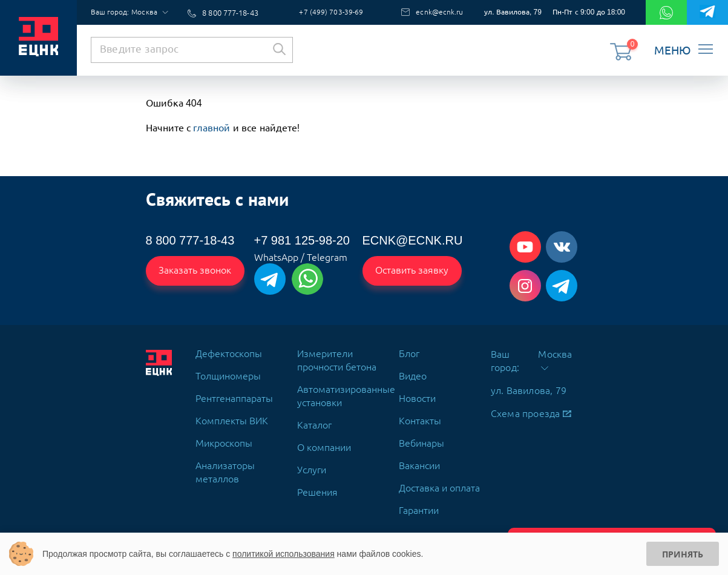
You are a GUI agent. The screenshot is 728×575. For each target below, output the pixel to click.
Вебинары (421, 438)
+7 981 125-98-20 (302, 238)
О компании (324, 442)
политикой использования (284, 554)
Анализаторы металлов (225, 467)
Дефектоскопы (229, 349)
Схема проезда (531, 409)
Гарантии (419, 505)
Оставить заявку (413, 268)
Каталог (314, 420)
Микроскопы (224, 438)
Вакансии (419, 461)
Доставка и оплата (439, 483)
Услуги (312, 465)
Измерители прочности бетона (337, 355)
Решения (317, 487)
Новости (417, 393)
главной (212, 126)
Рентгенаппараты (234, 393)
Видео (413, 371)
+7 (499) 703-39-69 (334, 11)
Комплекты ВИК (232, 416)
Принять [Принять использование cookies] (683, 554)
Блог (409, 349)
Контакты (420, 416)
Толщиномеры (228, 371)
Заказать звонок (196, 268)
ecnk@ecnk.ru (435, 11)
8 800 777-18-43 (230, 11)
